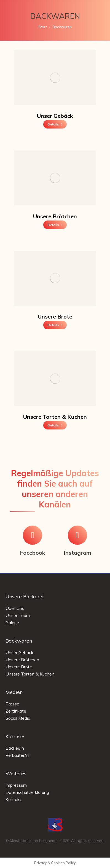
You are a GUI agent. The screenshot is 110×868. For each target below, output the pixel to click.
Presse (12, 704)
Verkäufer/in (17, 755)
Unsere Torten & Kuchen (55, 417)
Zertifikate (16, 711)
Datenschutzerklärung (27, 792)
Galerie (12, 623)
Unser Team (18, 615)
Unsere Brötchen (55, 216)
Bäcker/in (15, 748)
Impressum (16, 785)
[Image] (55, 78)
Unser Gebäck (55, 116)
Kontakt (13, 799)
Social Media (18, 718)
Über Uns (15, 608)
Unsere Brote (55, 316)
